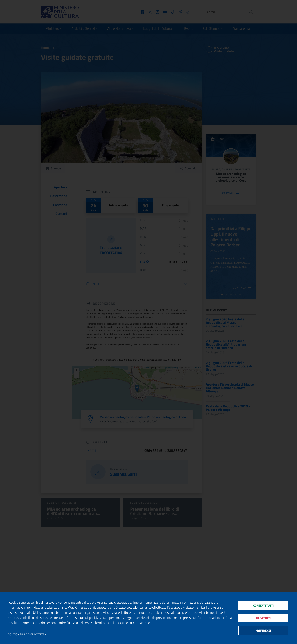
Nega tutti (263, 618)
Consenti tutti (263, 605)
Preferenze (263, 631)
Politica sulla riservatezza (27, 635)
